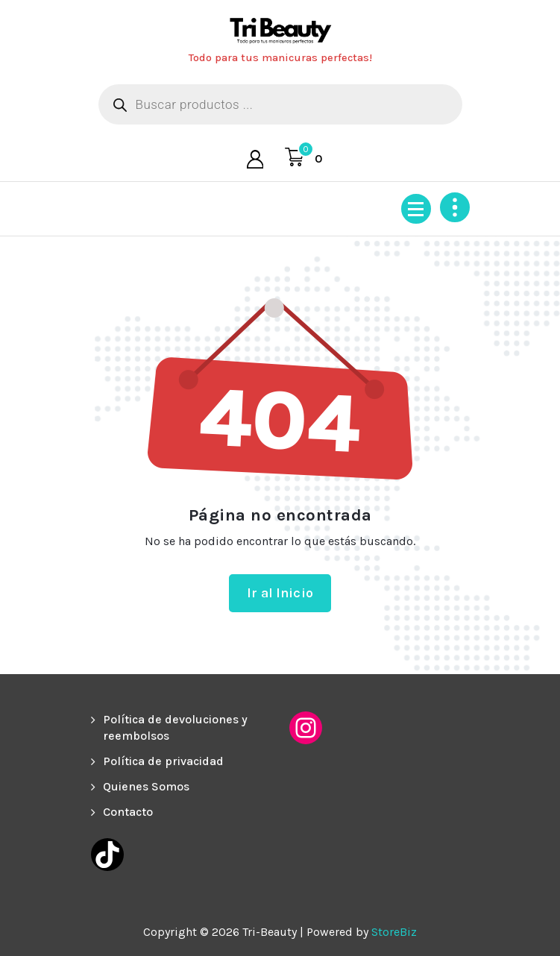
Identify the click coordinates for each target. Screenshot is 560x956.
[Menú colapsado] (416, 209)
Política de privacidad (163, 761)
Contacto (128, 812)
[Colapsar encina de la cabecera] (455, 207)
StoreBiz (394, 932)
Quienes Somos (146, 786)
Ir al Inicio (280, 593)
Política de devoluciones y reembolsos (175, 727)
